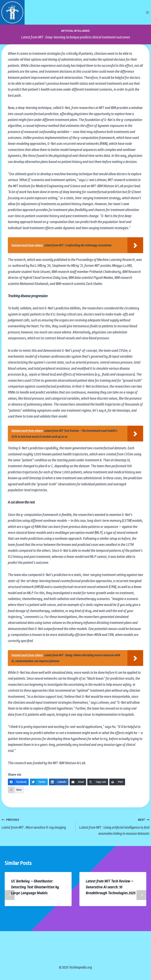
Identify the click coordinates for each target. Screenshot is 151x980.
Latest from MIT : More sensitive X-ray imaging (37, 823)
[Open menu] (147, 12)
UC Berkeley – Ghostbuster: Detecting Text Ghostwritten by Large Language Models (35, 887)
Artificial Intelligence (75, 31)
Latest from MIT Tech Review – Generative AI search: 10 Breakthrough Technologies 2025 (111, 887)
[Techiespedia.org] (12, 12)
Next (141, 895)
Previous (10, 895)
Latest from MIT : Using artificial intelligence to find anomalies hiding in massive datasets (114, 826)
